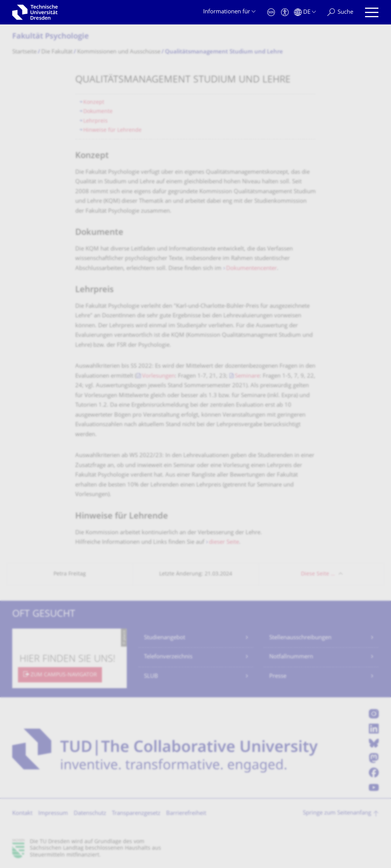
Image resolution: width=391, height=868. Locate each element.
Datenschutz (90, 814)
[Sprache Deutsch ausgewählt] (305, 12)
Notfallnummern (291, 657)
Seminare (247, 376)
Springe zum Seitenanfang (337, 813)
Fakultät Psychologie (51, 37)
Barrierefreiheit (186, 814)
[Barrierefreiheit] (285, 12)
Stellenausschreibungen (300, 638)
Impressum (53, 814)
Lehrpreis (95, 121)
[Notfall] (271, 12)
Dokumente (98, 112)
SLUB (151, 676)
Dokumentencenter (251, 269)
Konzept (94, 103)
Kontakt (22, 814)
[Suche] (340, 12)
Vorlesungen (158, 376)
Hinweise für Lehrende (112, 130)
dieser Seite (224, 542)
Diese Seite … (318, 574)
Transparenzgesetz (136, 814)
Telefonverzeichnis (168, 657)
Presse (278, 676)
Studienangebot (165, 638)
